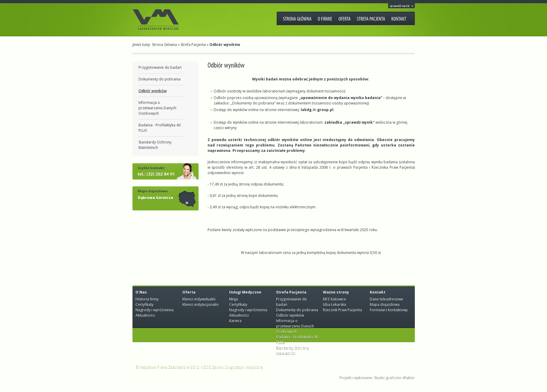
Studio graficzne (388, 378)
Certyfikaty (144, 305)
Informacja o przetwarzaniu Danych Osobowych (157, 108)
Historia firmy (147, 299)
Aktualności (145, 315)
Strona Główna (164, 45)
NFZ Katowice (334, 299)
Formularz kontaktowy (389, 310)
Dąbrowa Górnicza (155, 198)
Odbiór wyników (153, 91)
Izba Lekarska (334, 305)
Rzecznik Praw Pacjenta (342, 310)
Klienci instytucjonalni (200, 305)
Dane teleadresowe (386, 299)
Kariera (235, 321)
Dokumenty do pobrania (160, 79)
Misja (234, 299)
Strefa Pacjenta (193, 45)
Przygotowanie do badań (160, 67)
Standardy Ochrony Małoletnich (155, 145)
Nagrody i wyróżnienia (155, 310)
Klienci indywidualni (199, 299)
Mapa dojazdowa (385, 305)
